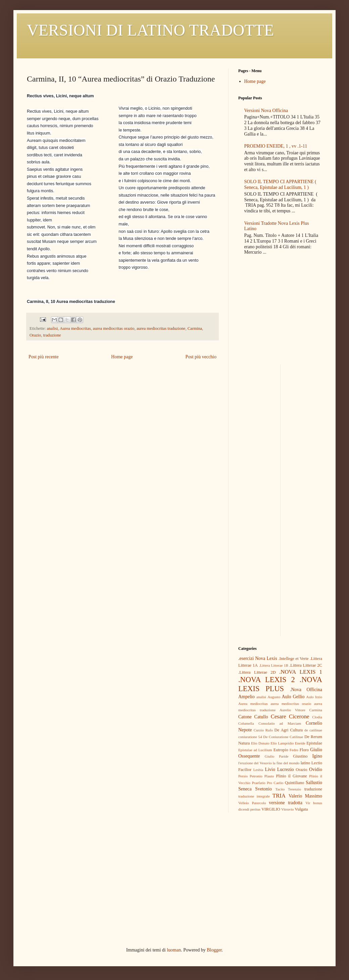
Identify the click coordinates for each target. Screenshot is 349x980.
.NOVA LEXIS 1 (301, 672)
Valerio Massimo (305, 796)
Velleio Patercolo (252, 803)
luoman (174, 950)
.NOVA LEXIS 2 (267, 680)
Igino (317, 756)
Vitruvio (287, 809)
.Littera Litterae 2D (257, 672)
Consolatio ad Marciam (280, 723)
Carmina (195, 328)
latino (306, 763)
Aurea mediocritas (75, 328)
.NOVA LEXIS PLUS (280, 684)
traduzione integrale (254, 796)
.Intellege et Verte (294, 659)
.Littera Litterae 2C (306, 665)
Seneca (245, 789)
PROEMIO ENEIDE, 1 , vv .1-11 (276, 146)
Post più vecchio (201, 357)
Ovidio (316, 769)
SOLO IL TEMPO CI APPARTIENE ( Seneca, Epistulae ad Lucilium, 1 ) (280, 185)
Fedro (294, 750)
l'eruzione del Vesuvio (255, 763)
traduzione (52, 335)
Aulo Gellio (293, 697)
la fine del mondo (286, 763)
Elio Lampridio (282, 743)
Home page (122, 357)
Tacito (280, 789)
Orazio (35, 335)
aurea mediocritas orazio (114, 328)
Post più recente (43, 357)
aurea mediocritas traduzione (161, 328)
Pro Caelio (275, 783)
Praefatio (258, 783)
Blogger (214, 950)
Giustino (300, 756)
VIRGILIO (271, 809)
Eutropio (281, 750)
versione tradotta (286, 803)
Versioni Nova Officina (266, 111)
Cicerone (299, 716)
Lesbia (258, 770)
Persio (243, 776)
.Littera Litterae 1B (274, 665)
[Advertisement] (280, 406)
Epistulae (314, 743)
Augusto (274, 697)
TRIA (279, 796)
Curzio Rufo (263, 730)
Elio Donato (260, 743)
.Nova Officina (306, 690)
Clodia (317, 717)
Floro (304, 750)
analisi (52, 328)
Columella (246, 723)
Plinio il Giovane (291, 776)
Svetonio (263, 789)
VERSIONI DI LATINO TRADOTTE (150, 30)
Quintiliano (294, 783)
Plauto (269, 776)
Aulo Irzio (314, 697)
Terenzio (294, 789)
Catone (245, 717)
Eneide (300, 743)
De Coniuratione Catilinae (283, 737)
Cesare (279, 716)
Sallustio (314, 783)
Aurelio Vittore (292, 710)
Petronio (256, 776)
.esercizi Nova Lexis (258, 658)
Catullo (261, 717)
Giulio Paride (277, 756)
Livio (270, 769)
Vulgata (301, 809)
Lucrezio (286, 769)
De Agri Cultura (289, 730)
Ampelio (246, 697)
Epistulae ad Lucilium (255, 750)
